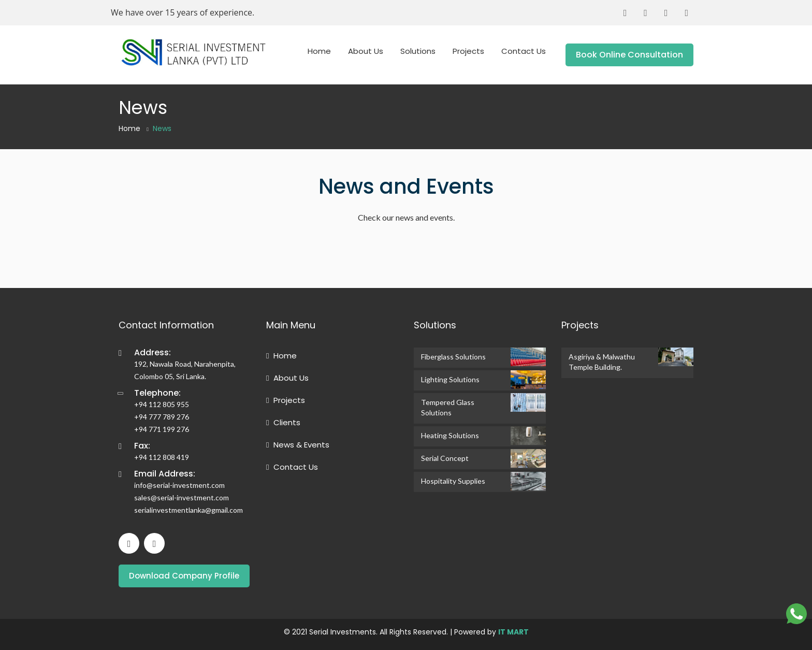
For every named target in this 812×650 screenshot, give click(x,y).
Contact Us (524, 51)
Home (319, 51)
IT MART (513, 632)
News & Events (298, 445)
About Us (366, 51)
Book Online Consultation (629, 55)
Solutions (418, 51)
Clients (283, 422)
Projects (468, 51)
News (162, 128)
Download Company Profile (184, 576)
